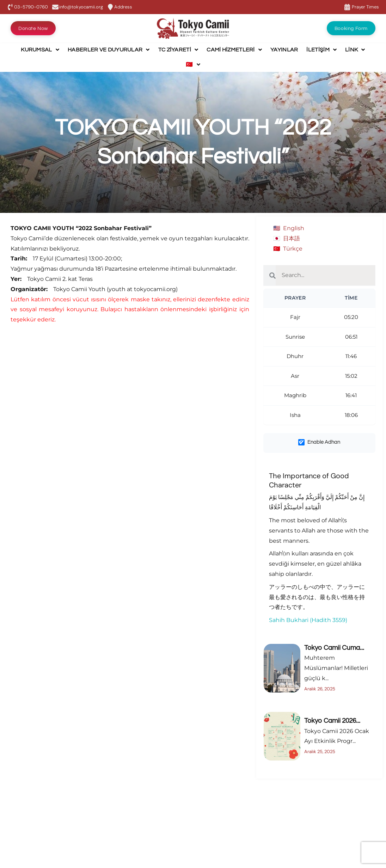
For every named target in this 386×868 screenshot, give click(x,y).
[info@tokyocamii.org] (55, 7)
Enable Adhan (319, 442)
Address (123, 7)
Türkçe (293, 249)
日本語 (292, 238)
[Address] (110, 7)
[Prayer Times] (347, 7)
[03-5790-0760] (10, 7)
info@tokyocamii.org (81, 7)
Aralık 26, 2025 (320, 689)
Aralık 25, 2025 (320, 752)
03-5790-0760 (31, 7)
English (294, 228)
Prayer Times (365, 7)
